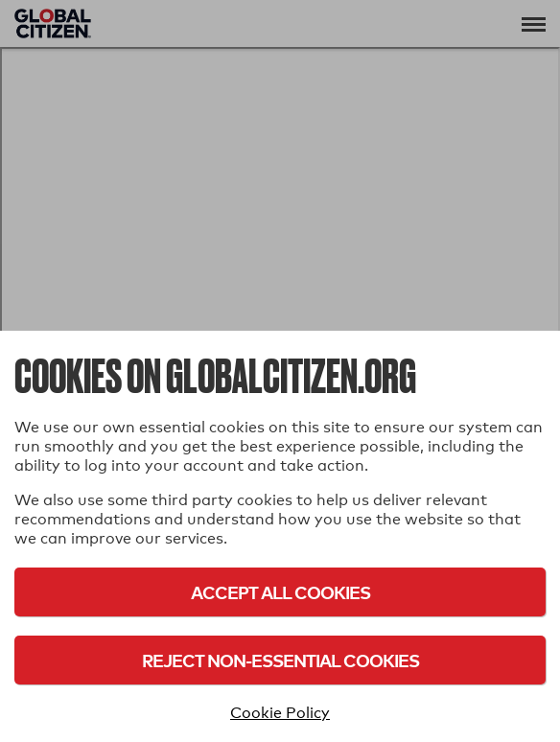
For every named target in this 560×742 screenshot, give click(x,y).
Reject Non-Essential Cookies (280, 660)
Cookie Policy (280, 713)
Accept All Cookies (280, 592)
